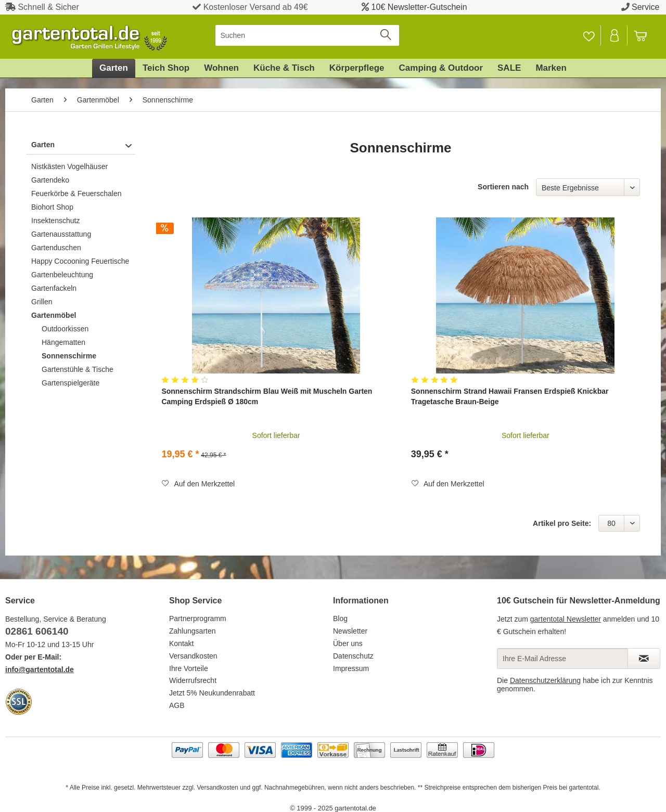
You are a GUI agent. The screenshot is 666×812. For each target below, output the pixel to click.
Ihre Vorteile (189, 668)
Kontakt (181, 643)
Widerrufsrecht (193, 680)
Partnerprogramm (198, 618)
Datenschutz (353, 656)
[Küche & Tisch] (284, 68)
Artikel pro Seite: (562, 523)
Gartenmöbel (54, 315)
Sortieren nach (503, 187)
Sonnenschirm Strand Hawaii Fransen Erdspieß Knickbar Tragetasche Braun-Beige (510, 396)
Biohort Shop (52, 207)
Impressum (351, 668)
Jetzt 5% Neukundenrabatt (212, 693)
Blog (340, 618)
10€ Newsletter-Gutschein (419, 7)
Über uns (348, 643)
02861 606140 (37, 631)
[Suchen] (307, 35)
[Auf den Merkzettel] (198, 484)
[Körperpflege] (357, 68)
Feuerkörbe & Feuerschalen (76, 194)
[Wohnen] (221, 68)
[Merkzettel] (589, 35)
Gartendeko (50, 180)
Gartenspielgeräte (71, 383)
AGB (177, 705)
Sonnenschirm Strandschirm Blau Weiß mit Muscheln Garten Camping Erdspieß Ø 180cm (267, 396)
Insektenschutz (55, 221)
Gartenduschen (56, 248)
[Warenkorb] (645, 35)
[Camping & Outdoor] (441, 68)
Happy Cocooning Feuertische (80, 261)
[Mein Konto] (615, 35)
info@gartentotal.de (40, 669)
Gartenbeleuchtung (62, 275)
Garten (43, 145)
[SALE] (509, 68)
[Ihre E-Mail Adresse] (562, 659)
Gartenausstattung (61, 234)
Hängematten (63, 342)
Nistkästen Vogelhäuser (69, 166)
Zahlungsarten (193, 631)
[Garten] (114, 68)
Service (645, 7)
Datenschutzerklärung (545, 680)
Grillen (42, 302)
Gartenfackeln (54, 288)
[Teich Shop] (166, 68)
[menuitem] (307, 35)
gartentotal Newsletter (566, 619)
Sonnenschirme (69, 356)
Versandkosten (193, 656)
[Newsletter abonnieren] (644, 659)
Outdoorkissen (65, 329)
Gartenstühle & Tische (78, 369)
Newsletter (350, 631)
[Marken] (551, 68)
